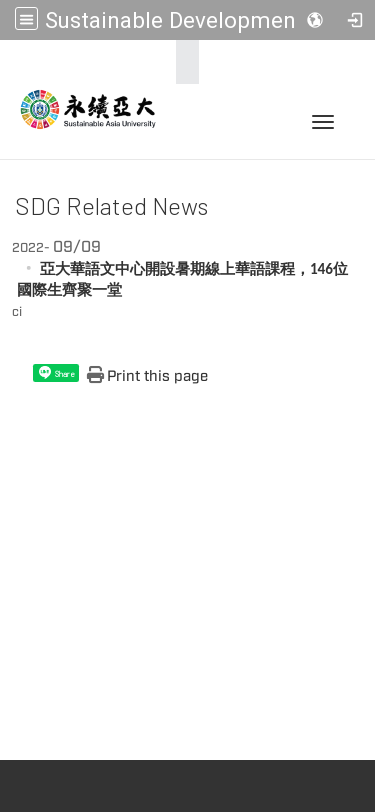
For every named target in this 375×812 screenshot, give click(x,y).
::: (181, 62)
